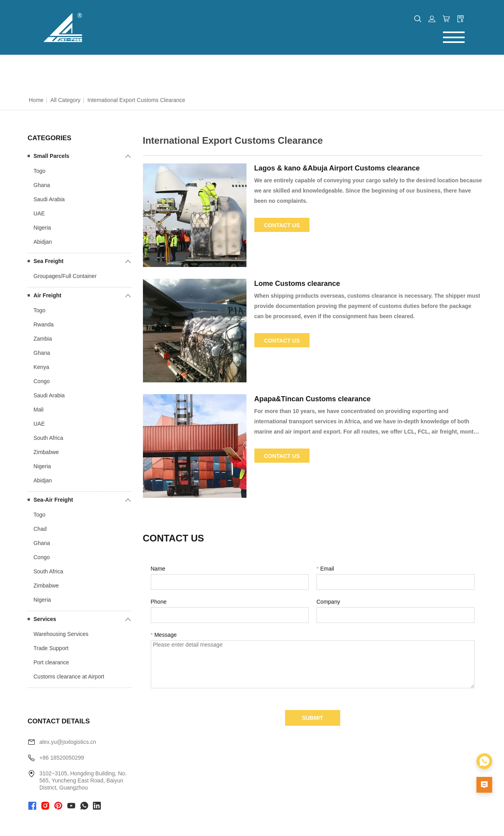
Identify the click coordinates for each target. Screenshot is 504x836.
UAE (39, 213)
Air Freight (47, 295)
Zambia (43, 339)
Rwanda (44, 324)
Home (36, 100)
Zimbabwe (46, 452)
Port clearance (51, 662)
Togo (39, 171)
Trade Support (51, 648)
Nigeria (42, 228)
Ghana (42, 185)
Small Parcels (51, 156)
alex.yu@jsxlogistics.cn (68, 742)
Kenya (41, 367)
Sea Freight (48, 261)
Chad (40, 529)
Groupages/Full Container (65, 276)
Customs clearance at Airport (69, 677)
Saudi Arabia (49, 199)
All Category (65, 100)
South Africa (48, 438)
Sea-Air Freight (53, 500)
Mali (39, 410)
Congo (42, 381)
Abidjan (43, 242)
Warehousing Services (61, 634)
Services (45, 619)
